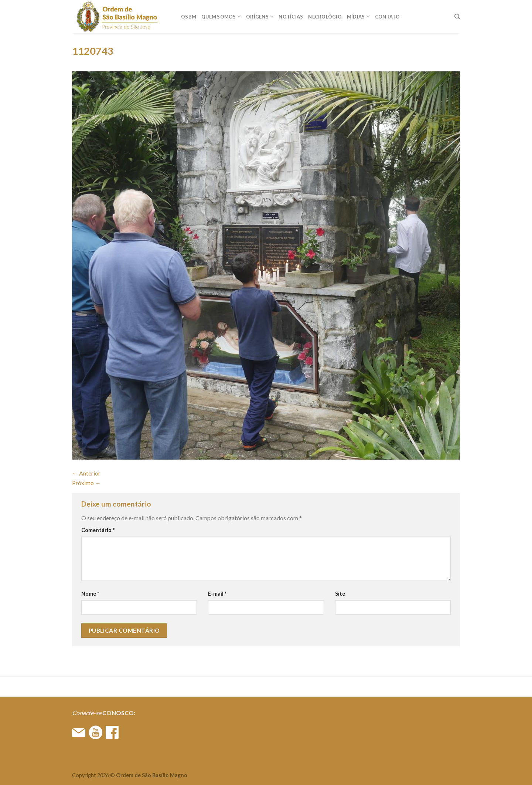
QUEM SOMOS (221, 16)
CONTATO (388, 17)
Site (340, 594)
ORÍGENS (260, 16)
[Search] (457, 17)
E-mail (217, 594)
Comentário (98, 530)
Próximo (86, 483)
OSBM (189, 17)
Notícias (291, 17)
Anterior (86, 473)
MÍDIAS (358, 16)
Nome (90, 594)
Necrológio (325, 17)
